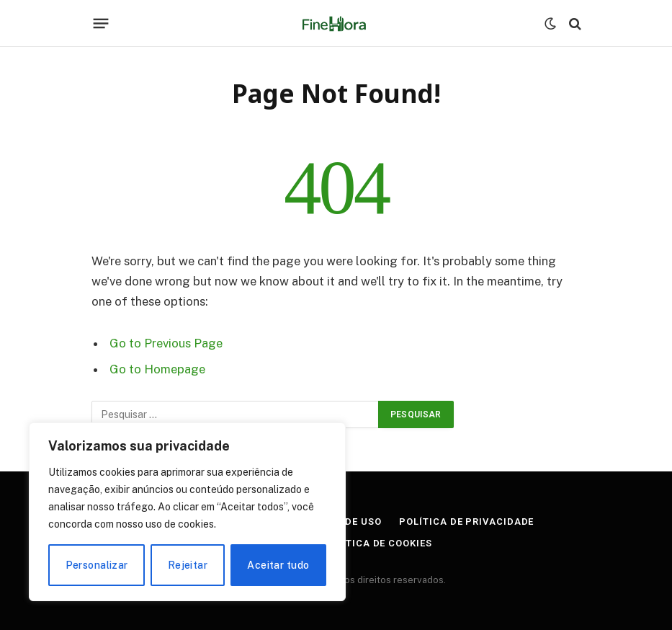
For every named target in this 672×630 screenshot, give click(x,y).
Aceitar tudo (278, 565)
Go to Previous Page (166, 343)
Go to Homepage (157, 369)
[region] (187, 512)
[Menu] (100, 24)
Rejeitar (188, 565)
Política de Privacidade (466, 522)
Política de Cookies (377, 543)
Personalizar (97, 565)
